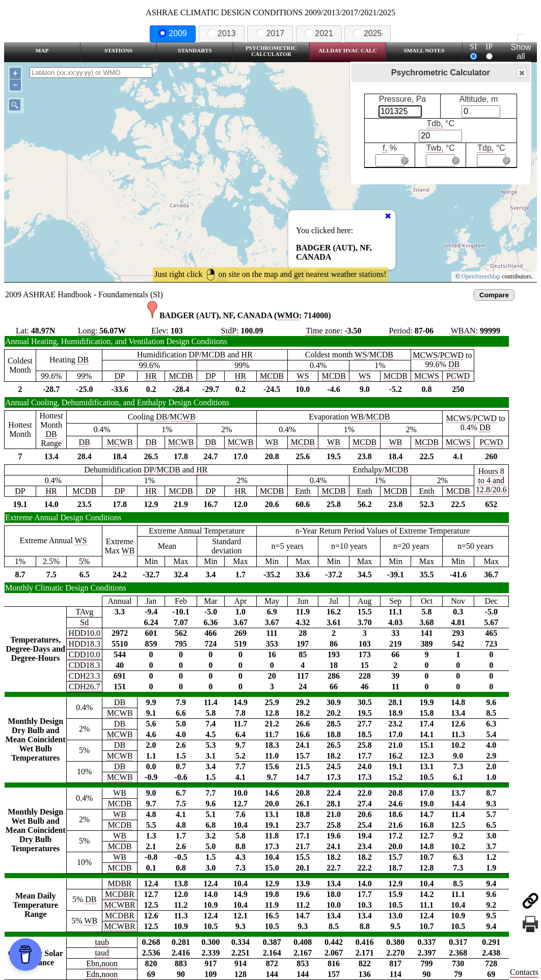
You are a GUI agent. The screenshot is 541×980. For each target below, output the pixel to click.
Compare (494, 295)
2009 (173, 33)
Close (521, 73)
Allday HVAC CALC (348, 50)
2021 (319, 33)
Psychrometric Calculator (271, 51)
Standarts (195, 50)
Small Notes (424, 50)
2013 (222, 33)
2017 (270, 33)
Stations (118, 50)
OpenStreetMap (481, 276)
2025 (367, 33)
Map (42, 50)
